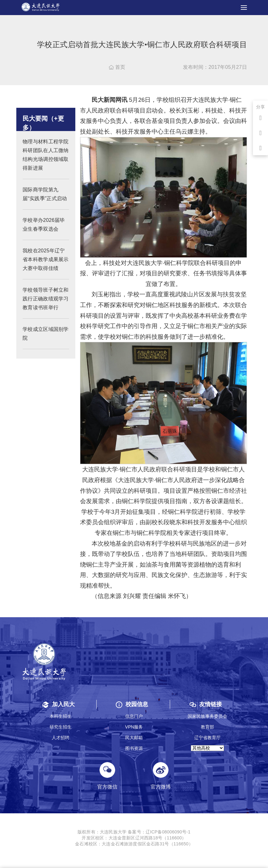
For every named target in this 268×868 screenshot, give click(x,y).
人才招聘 (61, 738)
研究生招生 (61, 727)
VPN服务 (134, 727)
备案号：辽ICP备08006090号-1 (159, 832)
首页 (117, 67)
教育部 (207, 727)
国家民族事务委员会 (207, 716)
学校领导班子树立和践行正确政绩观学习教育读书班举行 (46, 305)
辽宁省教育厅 (207, 738)
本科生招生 (61, 716)
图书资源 (134, 748)
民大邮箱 (134, 738)
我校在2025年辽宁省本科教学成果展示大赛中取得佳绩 (46, 266)
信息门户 (134, 716)
